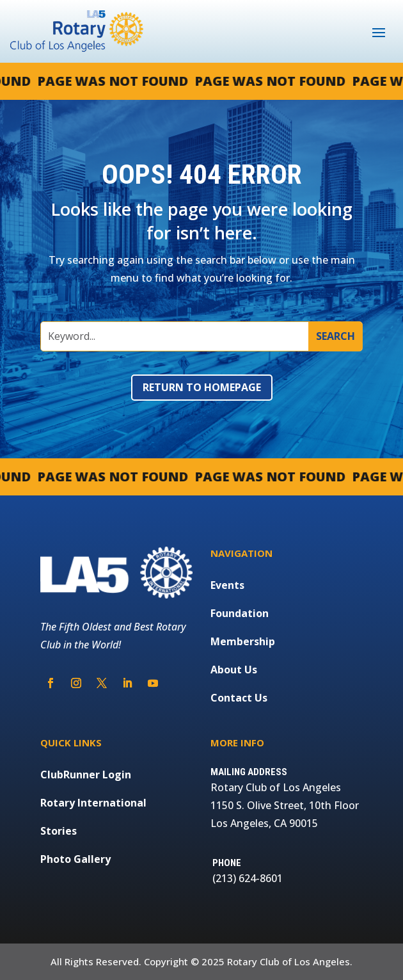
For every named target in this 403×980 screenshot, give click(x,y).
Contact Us (239, 698)
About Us (234, 670)
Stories (59, 831)
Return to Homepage (202, 387)
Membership (243, 641)
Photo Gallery (75, 859)
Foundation (240, 613)
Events (227, 585)
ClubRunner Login (86, 775)
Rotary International (93, 803)
